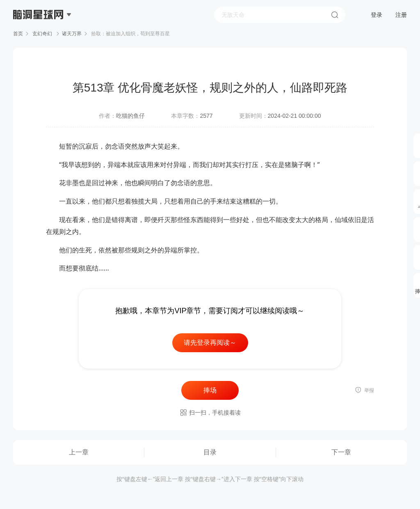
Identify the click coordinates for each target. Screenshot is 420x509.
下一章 (341, 452)
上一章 (79, 452)
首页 (18, 34)
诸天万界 (72, 34)
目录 (210, 452)
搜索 (335, 15)
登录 (377, 15)
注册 (401, 15)
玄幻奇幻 (42, 34)
